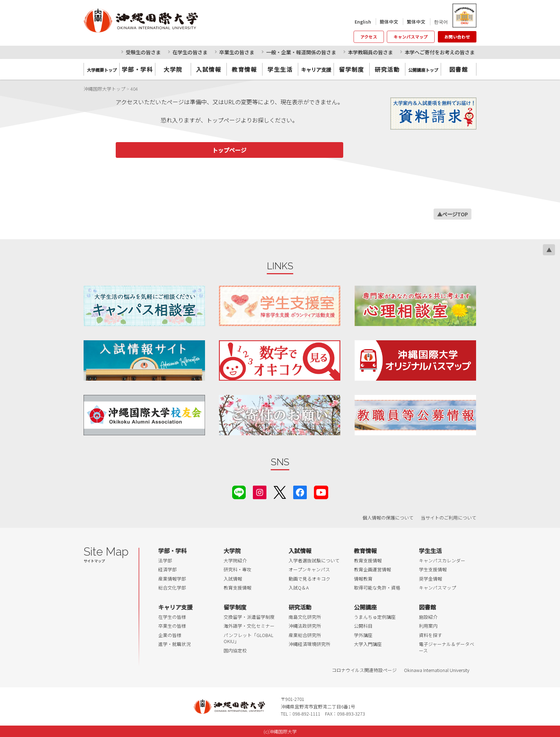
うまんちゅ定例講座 (375, 617)
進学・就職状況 (174, 644)
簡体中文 (389, 22)
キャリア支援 (175, 607)
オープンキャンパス (309, 569)
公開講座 (365, 607)
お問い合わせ (457, 37)
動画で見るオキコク (309, 579)
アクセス (369, 37)
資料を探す (431, 635)
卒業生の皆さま (237, 52)
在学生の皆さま (190, 52)
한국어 (441, 22)
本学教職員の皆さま (370, 52)
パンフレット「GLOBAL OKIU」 (248, 638)
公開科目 (363, 626)
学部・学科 (137, 69)
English (363, 22)
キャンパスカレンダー (442, 560)
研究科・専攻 (237, 569)
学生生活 (280, 69)
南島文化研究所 (305, 617)
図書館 (459, 69)
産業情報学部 (172, 579)
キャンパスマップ (411, 37)
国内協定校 (235, 650)
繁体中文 (416, 22)
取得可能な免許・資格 (377, 588)
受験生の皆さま (143, 52)
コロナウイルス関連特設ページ (364, 670)
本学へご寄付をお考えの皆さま (440, 52)
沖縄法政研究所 (305, 626)
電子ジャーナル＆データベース (447, 647)
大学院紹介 (235, 560)
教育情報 (244, 69)
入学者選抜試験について (314, 560)
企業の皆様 (170, 635)
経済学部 (167, 569)
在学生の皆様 (172, 617)
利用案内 (428, 626)
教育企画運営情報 (372, 569)
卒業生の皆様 (172, 626)
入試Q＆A (299, 588)
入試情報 (209, 69)
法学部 (165, 560)
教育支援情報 (237, 588)
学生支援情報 (433, 569)
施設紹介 (428, 617)
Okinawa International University (437, 670)
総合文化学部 (172, 588)
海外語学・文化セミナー (249, 626)
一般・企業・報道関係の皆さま (301, 52)
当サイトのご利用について (449, 518)
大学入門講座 (368, 644)
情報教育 (363, 579)
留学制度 (351, 69)
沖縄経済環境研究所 (309, 644)
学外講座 (363, 635)
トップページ (229, 150)
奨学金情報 (431, 579)
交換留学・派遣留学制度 (249, 617)
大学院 (173, 69)
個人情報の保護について (388, 518)
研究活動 (387, 69)
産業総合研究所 (305, 635)
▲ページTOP (452, 214)
